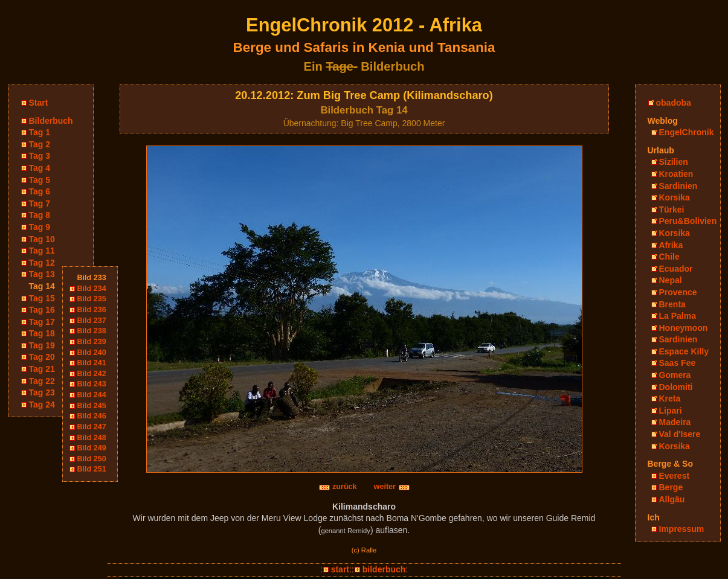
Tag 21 (42, 369)
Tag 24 (42, 405)
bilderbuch (384, 569)
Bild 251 (92, 469)
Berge (671, 487)
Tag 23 (42, 392)
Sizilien (674, 162)
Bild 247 (92, 427)
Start (39, 103)
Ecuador (676, 269)
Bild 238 (92, 331)
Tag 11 (42, 251)
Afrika (671, 245)
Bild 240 (92, 353)
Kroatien (676, 174)
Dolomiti (676, 387)
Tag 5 (40, 180)
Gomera (675, 375)
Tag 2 (40, 144)
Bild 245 (92, 406)
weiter (392, 487)
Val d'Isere (680, 434)
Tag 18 (42, 333)
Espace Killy (684, 351)
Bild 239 (92, 342)
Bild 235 (92, 299)
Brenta (672, 304)
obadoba (674, 103)
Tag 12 (42, 263)
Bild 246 (92, 416)
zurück (338, 487)
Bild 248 (92, 438)
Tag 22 (42, 381)
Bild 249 (92, 448)
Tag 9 (40, 227)
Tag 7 (40, 203)
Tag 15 (42, 298)
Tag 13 (42, 274)
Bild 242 (92, 374)
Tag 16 (42, 310)
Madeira (675, 422)
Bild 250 (92, 459)
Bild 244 (92, 395)
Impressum (682, 529)
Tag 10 (42, 239)
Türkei (672, 210)
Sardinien (678, 186)
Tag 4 (40, 168)
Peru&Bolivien (688, 221)
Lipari (671, 411)
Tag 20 (42, 357)
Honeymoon (684, 328)
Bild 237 (92, 321)
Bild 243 (92, 384)
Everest (675, 476)
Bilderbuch (51, 121)
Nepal (671, 280)
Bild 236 (92, 310)
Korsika (675, 197)
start (340, 569)
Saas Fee (678, 363)
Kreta (670, 398)
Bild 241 (92, 363)
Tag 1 (40, 132)
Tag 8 (40, 215)
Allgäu (672, 499)
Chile (669, 257)
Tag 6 (40, 191)
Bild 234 (92, 289)
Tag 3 (40, 156)
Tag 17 (42, 322)
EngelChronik (687, 132)
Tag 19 (42, 345)
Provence (678, 292)
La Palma (678, 316)
